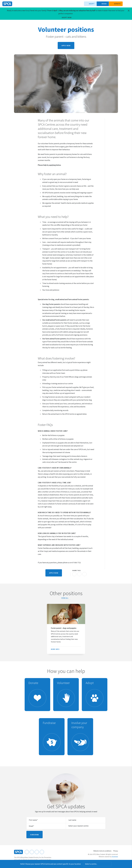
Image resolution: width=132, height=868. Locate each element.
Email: (31, 826)
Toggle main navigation (129, 4)
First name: (33, 820)
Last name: (72, 820)
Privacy (116, 851)
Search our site (125, 4)
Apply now (66, 45)
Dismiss (114, 864)
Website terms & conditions (102, 851)
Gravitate (115, 857)
